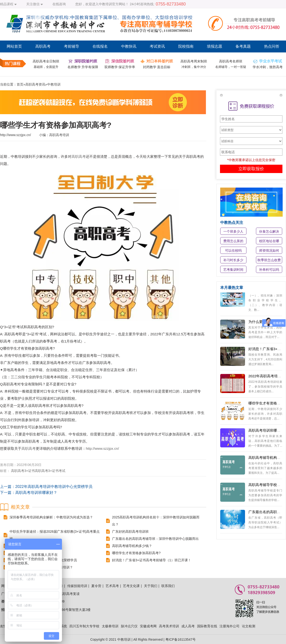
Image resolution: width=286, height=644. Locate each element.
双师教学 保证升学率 (120, 67)
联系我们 (168, 586)
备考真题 (243, 46)
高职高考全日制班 (46, 61)
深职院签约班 (86, 61)
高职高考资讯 (35, 84)
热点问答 (272, 46)
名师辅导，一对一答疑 (231, 67)
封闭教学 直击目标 (157, 67)
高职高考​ (18, 471)
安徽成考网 (148, 626)
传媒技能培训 (77, 586)
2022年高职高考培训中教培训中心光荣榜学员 (54, 487)
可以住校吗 (233, 250)
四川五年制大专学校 (84, 626)
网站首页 (14, 46)
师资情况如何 (269, 250)
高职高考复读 (70, 594)
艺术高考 (112, 586)
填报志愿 (214, 46)
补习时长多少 (233, 260)
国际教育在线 (207, 626)
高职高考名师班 (231, 61)
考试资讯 (157, 46)
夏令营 (96, 586)
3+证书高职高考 (36, 471)
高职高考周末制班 (194, 61)
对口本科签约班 (160, 61)
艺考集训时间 (233, 270)
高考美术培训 (169, 626)
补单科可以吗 (269, 270)
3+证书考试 (57, 471)
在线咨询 (59, 4)
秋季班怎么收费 (269, 260)
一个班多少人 (233, 231)
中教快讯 (129, 46)
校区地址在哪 (269, 241)
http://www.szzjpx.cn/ (102, 448)
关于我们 (151, 586)
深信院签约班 (123, 61)
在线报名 (100, 46)
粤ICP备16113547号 (181, 639)
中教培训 (54, 84)
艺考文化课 (131, 586)
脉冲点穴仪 (129, 626)
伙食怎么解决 (269, 231)
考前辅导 (71, 46)
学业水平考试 (271, 61)
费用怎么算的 (233, 241)
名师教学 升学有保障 (83, 67)
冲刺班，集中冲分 (194, 67)
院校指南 (186, 46)
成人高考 (188, 626)
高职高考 (43, 46)
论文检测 (249, 626)
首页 (20, 84)
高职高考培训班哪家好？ (36, 493)
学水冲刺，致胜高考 (268, 67)
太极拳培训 (110, 626)
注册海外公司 (230, 626)
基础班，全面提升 (46, 67)
